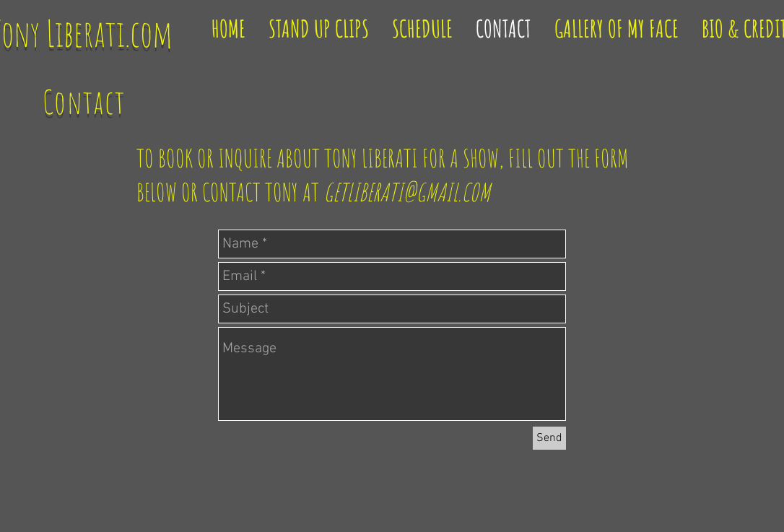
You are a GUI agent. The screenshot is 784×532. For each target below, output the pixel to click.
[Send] (549, 438)
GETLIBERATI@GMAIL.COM (407, 192)
